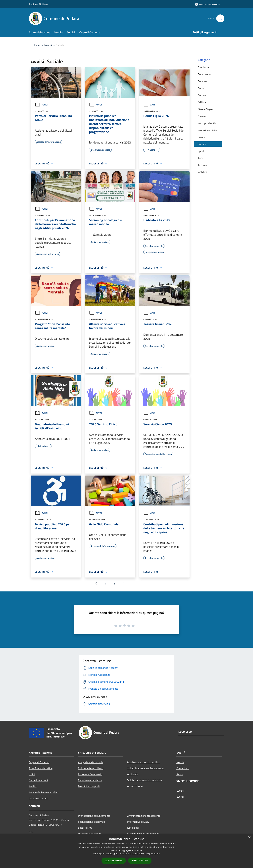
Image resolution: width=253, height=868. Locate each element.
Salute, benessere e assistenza (145, 780)
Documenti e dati (39, 798)
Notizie (180, 762)
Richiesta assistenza (90, 834)
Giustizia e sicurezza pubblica (144, 762)
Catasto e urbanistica (90, 780)
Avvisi (41, 105)
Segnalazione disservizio (92, 822)
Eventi (180, 797)
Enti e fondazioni (38, 780)
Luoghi (180, 791)
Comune (202, 81)
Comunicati (183, 768)
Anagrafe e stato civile (91, 762)
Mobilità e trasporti (89, 786)
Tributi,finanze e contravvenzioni (146, 768)
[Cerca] (220, 18)
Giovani (202, 116)
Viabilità (202, 172)
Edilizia (202, 102)
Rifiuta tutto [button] (140, 860)
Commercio (204, 74)
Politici (33, 786)
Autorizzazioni (135, 786)
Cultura (202, 95)
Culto (201, 88)
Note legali (133, 828)
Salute (202, 137)
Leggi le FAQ (85, 828)
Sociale (202, 144)
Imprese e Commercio (90, 774)
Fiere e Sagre (205, 109)
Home (36, 45)
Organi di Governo (39, 762)
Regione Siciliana (39, 4)
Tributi (202, 158)
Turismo (202, 165)
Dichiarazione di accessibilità (143, 834)
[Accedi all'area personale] (207, 4)
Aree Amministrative (41, 768)
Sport (201, 151)
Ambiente (203, 67)
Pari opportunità (207, 123)
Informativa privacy (138, 822)
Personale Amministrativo (44, 792)
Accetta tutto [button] (114, 861)
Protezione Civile (207, 130)
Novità (48, 45)
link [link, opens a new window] (158, 854)
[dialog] (126, 851)
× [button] (249, 838)
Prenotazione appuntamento (94, 816)
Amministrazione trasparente (144, 816)
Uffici (32, 774)
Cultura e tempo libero (91, 768)
